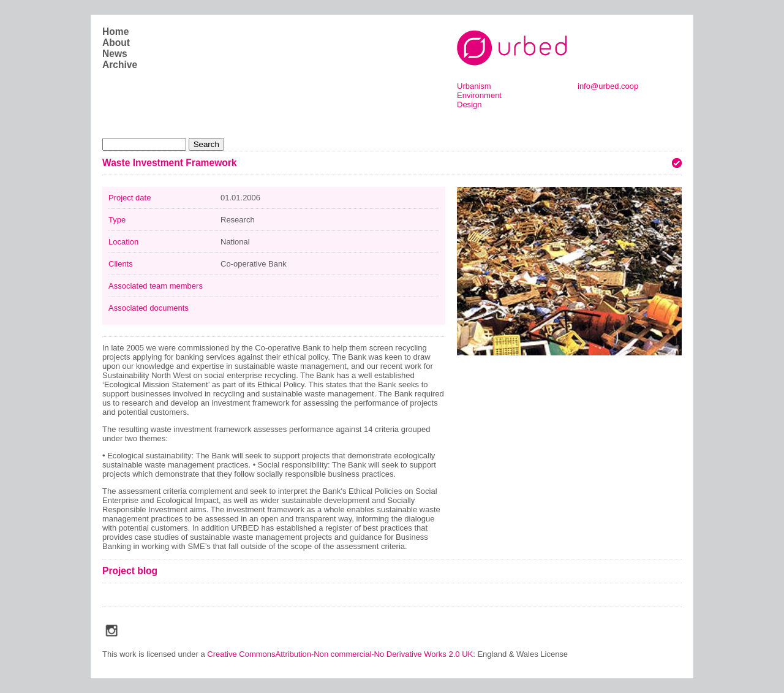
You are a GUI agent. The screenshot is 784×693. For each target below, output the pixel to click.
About (116, 43)
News (115, 54)
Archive (120, 65)
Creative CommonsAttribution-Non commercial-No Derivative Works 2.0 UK (340, 654)
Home (115, 32)
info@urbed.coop (608, 86)
